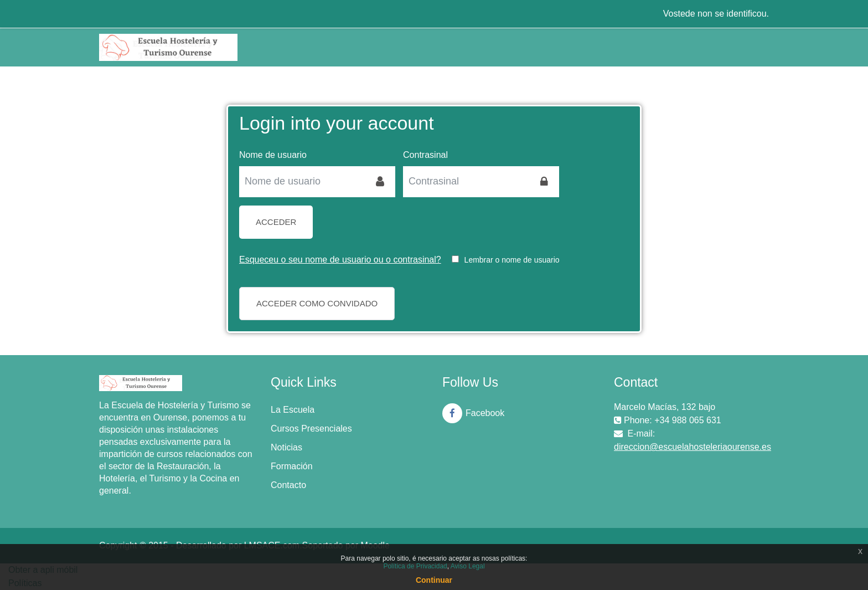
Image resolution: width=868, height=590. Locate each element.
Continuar (434, 580)
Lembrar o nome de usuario (512, 260)
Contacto (288, 485)
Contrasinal (425, 155)
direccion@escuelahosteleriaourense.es (693, 447)
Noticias (286, 447)
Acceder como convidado (317, 303)
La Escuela (293, 410)
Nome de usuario (273, 155)
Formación (292, 466)
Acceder (276, 222)
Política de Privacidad (415, 566)
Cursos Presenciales (311, 429)
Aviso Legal (468, 566)
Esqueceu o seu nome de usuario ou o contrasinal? (340, 260)
